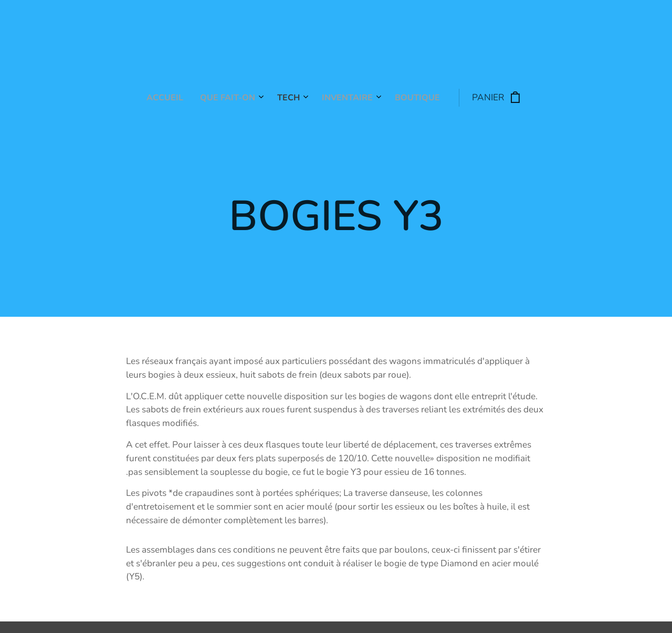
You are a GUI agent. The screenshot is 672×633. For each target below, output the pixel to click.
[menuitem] (256, 98)
